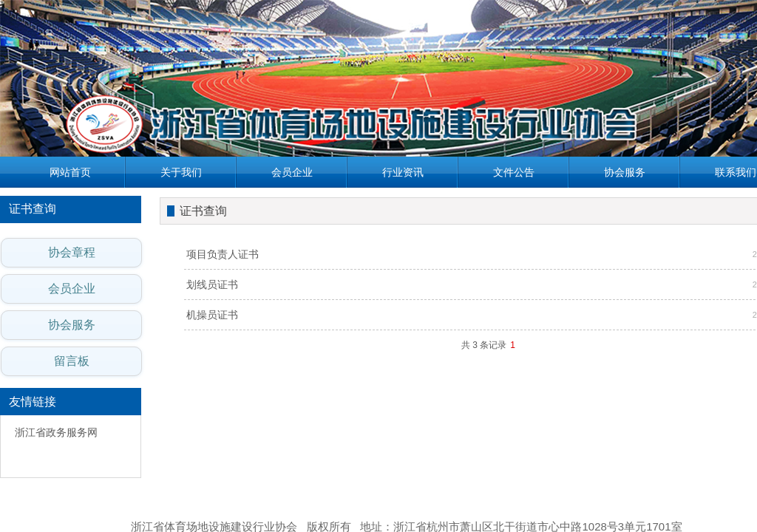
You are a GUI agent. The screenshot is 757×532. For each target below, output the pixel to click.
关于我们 (181, 172)
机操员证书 (212, 315)
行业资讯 (403, 172)
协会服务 (625, 172)
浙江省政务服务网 (56, 433)
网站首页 (70, 172)
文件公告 (514, 172)
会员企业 (292, 172)
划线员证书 (212, 284)
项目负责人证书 (223, 254)
